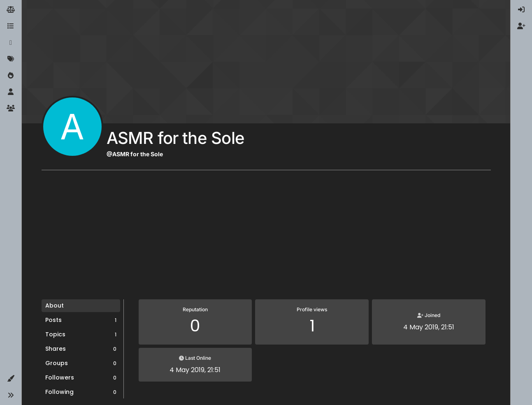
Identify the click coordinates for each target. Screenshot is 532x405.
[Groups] (11, 109)
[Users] (11, 92)
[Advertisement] (266, 238)
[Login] (521, 10)
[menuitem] (521, 10)
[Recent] (11, 43)
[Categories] (11, 26)
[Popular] (11, 76)
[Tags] (11, 59)
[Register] (521, 26)
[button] (11, 379)
